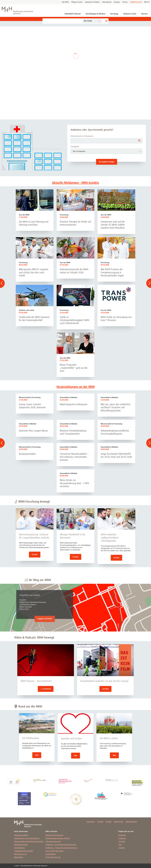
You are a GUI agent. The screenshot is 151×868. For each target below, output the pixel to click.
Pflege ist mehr (77, 2)
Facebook (122, 835)
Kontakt (109, 822)
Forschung (114, 14)
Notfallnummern (136, 2)
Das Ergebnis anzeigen (107, 162)
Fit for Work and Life (53, 857)
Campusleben (51, 854)
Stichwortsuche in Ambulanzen (82, 136)
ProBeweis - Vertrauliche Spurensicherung (61, 848)
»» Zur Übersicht (46, 689)
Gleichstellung (19, 848)
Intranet (100, 822)
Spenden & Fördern (92, 2)
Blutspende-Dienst (21, 845)
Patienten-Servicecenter (54, 835)
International (107, 2)
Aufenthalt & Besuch (73, 14)
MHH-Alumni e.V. (21, 854)
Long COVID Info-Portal (54, 851)
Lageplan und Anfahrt (45, 619)
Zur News (35, 555)
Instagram (122, 838)
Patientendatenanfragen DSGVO (58, 838)
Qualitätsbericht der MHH (24, 851)
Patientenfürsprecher (53, 841)
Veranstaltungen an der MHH (76, 387)
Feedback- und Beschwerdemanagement (61, 845)
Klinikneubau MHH (21, 835)
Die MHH (65, 2)
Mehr (37, 755)
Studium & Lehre (130, 14)
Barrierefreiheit (131, 822)
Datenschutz (119, 822)
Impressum (91, 822)
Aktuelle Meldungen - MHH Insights (75, 183)
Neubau (117, 2)
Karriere (144, 14)
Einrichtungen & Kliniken (95, 14)
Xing (120, 845)
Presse (125, 2)
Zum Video (105, 689)
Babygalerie (19, 857)
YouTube (122, 841)
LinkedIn (122, 848)
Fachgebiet (75, 147)
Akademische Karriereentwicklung (27, 838)
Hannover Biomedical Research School (29, 841)
